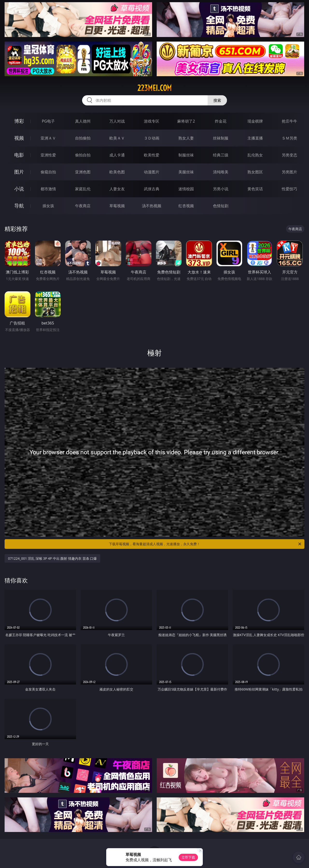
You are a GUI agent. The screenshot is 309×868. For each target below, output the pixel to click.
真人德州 (83, 121)
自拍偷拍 (83, 138)
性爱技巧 (289, 189)
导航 (19, 206)
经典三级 (221, 155)
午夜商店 (83, 206)
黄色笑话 (255, 189)
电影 (19, 155)
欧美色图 (117, 172)
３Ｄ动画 (152, 138)
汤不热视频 (152, 206)
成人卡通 (117, 155)
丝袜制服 (221, 138)
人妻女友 (117, 189)
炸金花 (221, 121)
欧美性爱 (152, 155)
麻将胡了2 (186, 121)
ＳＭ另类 (289, 138)
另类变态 (289, 155)
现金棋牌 (255, 121)
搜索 (217, 100)
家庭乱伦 (83, 189)
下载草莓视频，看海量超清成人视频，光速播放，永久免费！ (205, 544)
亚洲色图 (83, 172)
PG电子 (48, 121)
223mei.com (154, 88)
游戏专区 (152, 121)
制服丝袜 (186, 155)
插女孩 (48, 206)
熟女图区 (255, 172)
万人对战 (117, 121)
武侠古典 (152, 189)
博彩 (19, 121)
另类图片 (289, 172)
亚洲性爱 (48, 155)
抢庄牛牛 (289, 121)
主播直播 (255, 138)
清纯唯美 (221, 172)
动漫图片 (152, 172)
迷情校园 (186, 189)
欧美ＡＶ (117, 138)
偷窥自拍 (48, 172)
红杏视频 (186, 206)
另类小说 (221, 189)
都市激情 (48, 189)
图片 (19, 172)
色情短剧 (221, 206)
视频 (19, 138)
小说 (19, 189)
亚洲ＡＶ (48, 138)
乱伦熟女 (255, 155)
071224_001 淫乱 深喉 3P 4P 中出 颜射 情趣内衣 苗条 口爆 (52, 558)
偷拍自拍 (83, 155)
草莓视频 (117, 206)
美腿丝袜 (186, 172)
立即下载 (188, 857)
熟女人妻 (186, 138)
